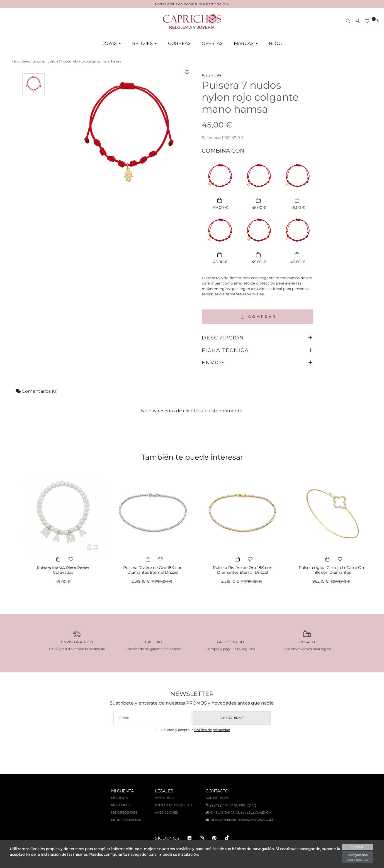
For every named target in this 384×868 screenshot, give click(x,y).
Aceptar (357, 847)
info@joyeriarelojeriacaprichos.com (241, 820)
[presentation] (192, 746)
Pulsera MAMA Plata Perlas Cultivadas (63, 570)
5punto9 (211, 76)
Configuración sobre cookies (357, 857)
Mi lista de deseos (126, 820)
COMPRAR (257, 317)
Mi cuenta (120, 798)
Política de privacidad (212, 730)
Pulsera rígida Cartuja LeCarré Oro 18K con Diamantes (332, 570)
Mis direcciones (124, 813)
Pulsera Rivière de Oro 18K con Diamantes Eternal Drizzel (153, 570)
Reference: (211, 138)
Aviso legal (165, 798)
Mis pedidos (121, 805)
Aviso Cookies (166, 813)
